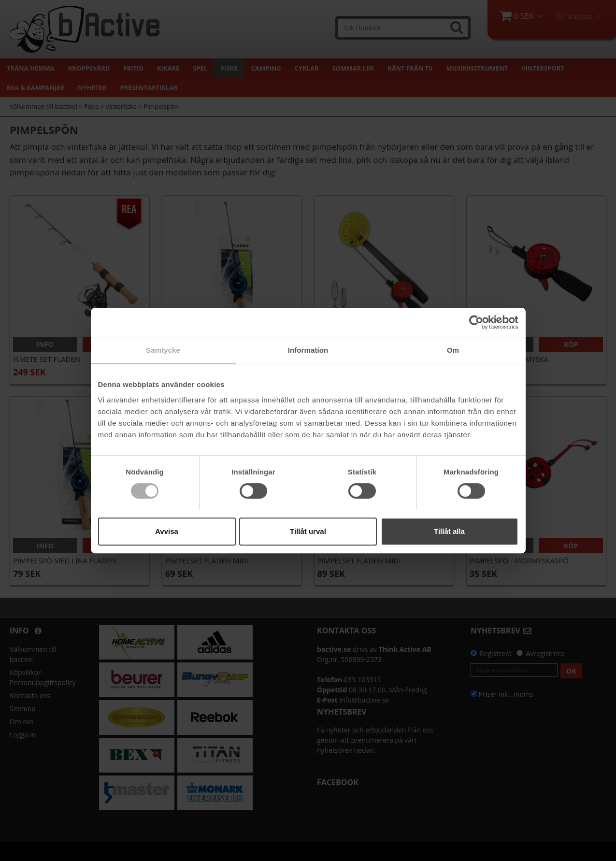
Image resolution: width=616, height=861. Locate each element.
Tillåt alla (449, 531)
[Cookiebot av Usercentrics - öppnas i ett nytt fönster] (476, 322)
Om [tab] (453, 350)
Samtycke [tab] (163, 350)
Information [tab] (308, 350)
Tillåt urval (308, 531)
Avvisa (167, 531)
